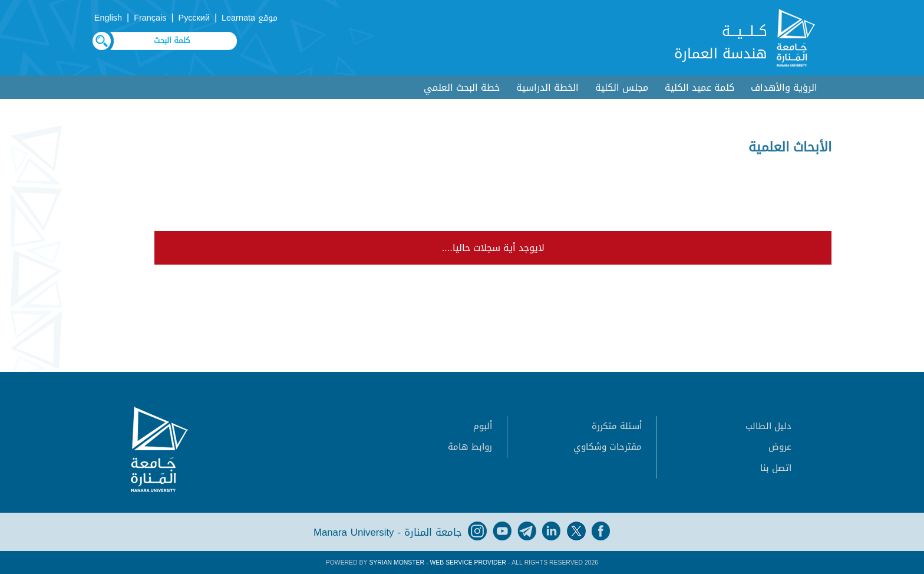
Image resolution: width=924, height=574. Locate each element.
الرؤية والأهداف (784, 88)
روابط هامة (470, 447)
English (108, 18)
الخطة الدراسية (547, 88)
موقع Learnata (250, 18)
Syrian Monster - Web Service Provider (437, 563)
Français (150, 18)
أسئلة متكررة (617, 426)
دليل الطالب (768, 426)
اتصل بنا (776, 468)
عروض (780, 447)
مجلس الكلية (622, 88)
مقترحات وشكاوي (608, 447)
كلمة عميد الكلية (699, 88)
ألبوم (483, 426)
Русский (194, 18)
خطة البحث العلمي (462, 88)
